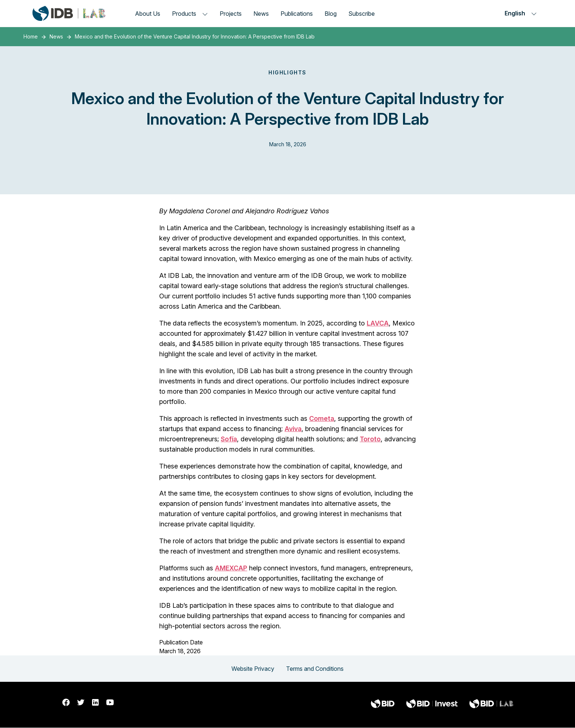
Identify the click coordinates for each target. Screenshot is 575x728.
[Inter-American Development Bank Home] (69, 13)
